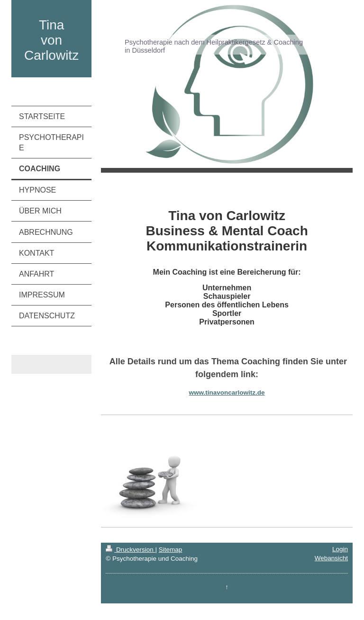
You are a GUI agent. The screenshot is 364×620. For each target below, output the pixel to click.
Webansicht (331, 558)
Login (340, 549)
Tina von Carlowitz (51, 40)
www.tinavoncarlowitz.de (227, 393)
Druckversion (130, 550)
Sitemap (171, 550)
